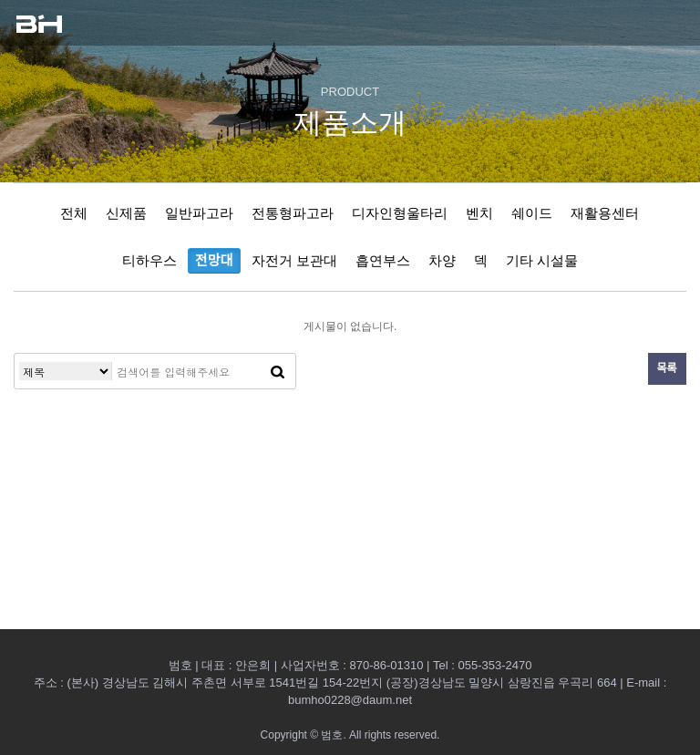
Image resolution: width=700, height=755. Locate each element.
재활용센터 (605, 213)
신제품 (126, 213)
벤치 (479, 213)
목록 (667, 368)
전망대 (214, 260)
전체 (74, 213)
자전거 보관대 (294, 260)
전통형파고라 (293, 213)
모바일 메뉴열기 (669, 23)
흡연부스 (383, 260)
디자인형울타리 (400, 213)
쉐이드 (532, 213)
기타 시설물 (542, 260)
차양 (442, 260)
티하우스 (149, 260)
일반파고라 (199, 213)
